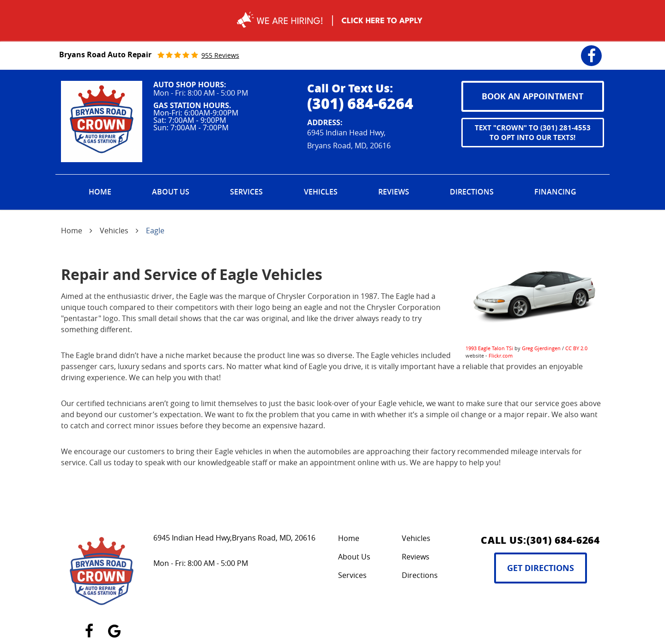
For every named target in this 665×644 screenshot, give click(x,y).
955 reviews (220, 55)
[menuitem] (100, 192)
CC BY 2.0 (576, 348)
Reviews (394, 192)
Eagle (155, 231)
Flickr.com (501, 355)
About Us (171, 192)
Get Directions (541, 568)
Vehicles (321, 192)
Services (246, 192)
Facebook (591, 50)
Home (100, 192)
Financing (555, 192)
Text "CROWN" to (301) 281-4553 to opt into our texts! (533, 133)
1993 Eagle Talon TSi (489, 348)
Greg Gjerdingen (541, 348)
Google (114, 626)
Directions (472, 192)
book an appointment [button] (532, 96)
